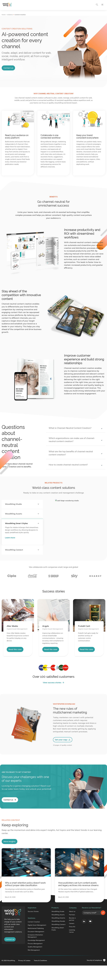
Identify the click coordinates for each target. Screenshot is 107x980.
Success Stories (33, 955)
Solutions (10, 15)
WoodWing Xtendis (58, 964)
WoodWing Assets (58, 958)
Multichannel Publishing (36, 972)
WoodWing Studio (58, 955)
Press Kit (72, 970)
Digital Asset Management (37, 968)
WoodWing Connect (59, 968)
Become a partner (72, 962)
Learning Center (72, 974)
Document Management (36, 975)
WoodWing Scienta (58, 961)
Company (73, 951)
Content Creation (34, 965)
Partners (72, 958)
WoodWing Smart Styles (58, 972)
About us (72, 955)
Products (55, 951)
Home (4, 15)
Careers (72, 967)
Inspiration (32, 951)
